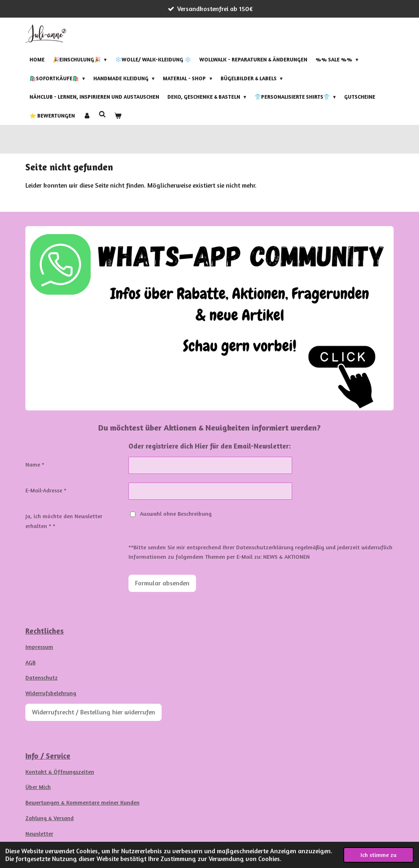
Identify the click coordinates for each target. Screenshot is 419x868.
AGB (30, 662)
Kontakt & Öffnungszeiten (60, 772)
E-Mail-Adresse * (46, 490)
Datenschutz (42, 677)
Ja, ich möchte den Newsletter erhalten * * (64, 521)
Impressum (39, 647)
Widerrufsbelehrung (51, 693)
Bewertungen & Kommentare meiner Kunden (82, 802)
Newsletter (39, 833)
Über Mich (38, 787)
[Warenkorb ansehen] (118, 116)
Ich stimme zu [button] (378, 855)
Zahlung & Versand (50, 818)
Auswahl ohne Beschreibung (171, 513)
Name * (35, 464)
